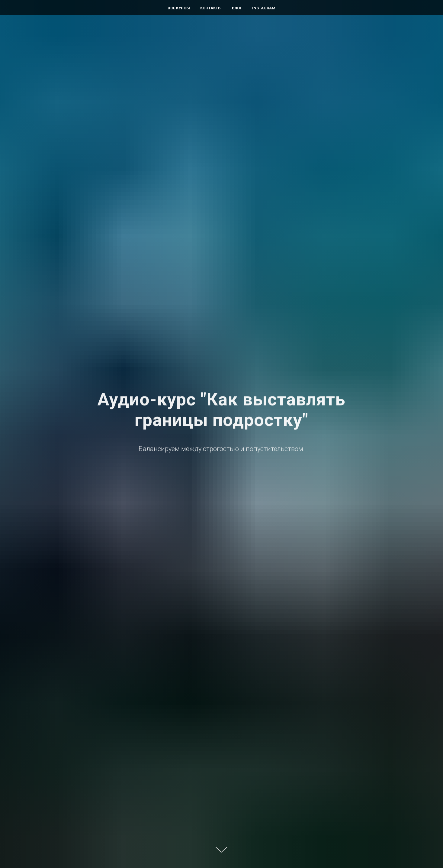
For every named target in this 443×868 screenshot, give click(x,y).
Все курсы (179, 8)
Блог (237, 8)
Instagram (264, 8)
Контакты (211, 8)
